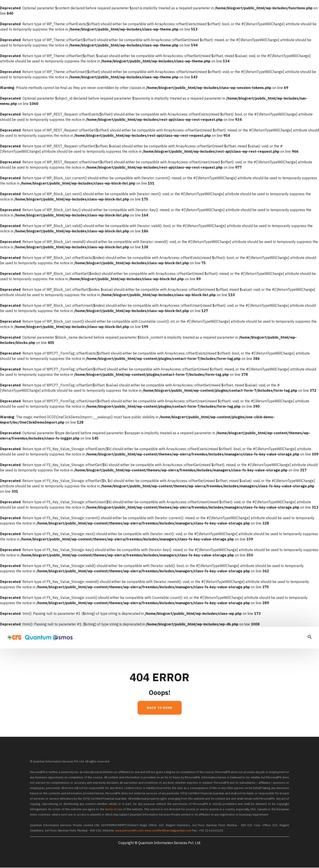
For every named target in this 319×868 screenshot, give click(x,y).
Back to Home (160, 708)
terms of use (114, 810)
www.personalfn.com (129, 831)
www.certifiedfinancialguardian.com (168, 831)
